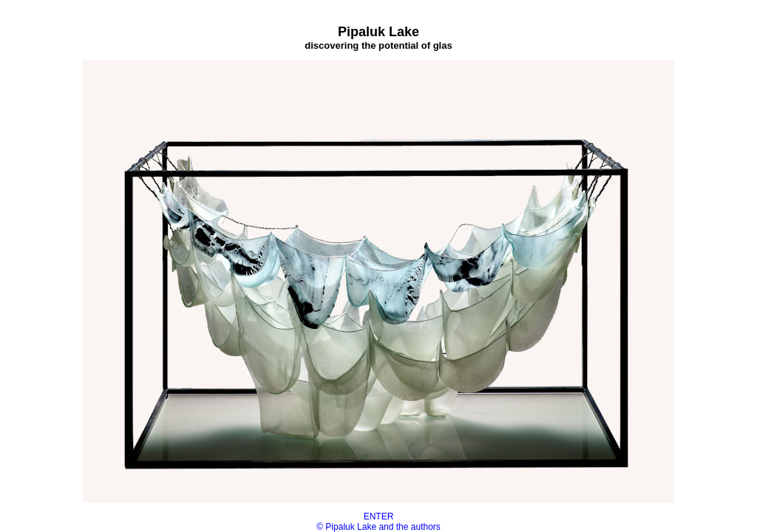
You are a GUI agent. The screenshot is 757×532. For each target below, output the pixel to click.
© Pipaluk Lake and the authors (378, 527)
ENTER (379, 516)
